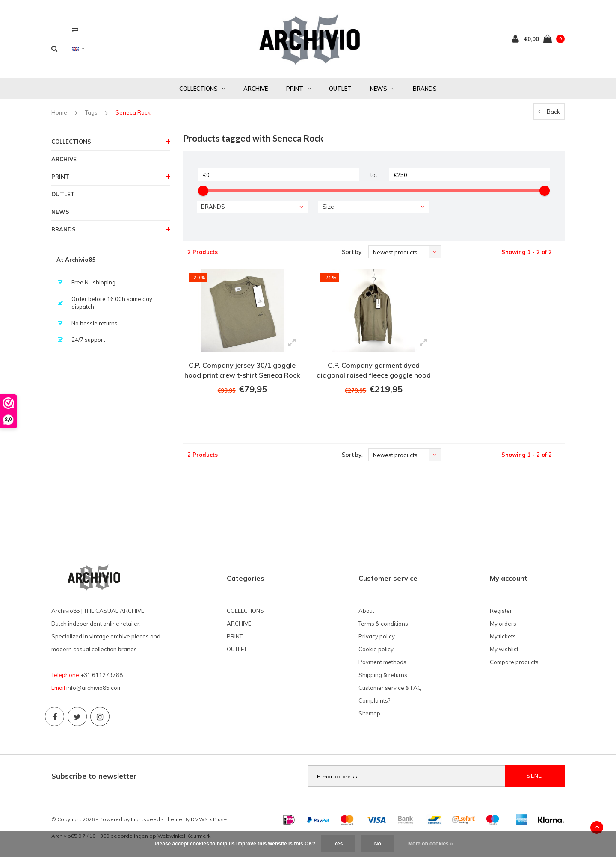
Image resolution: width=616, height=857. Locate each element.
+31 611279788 (102, 675)
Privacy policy (377, 636)
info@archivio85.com (94, 688)
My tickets (503, 636)
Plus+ (220, 819)
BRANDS (425, 89)
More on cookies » (431, 844)
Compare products (514, 662)
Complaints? (374, 700)
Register (501, 611)
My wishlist (504, 649)
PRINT (298, 89)
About (366, 611)
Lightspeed (145, 819)
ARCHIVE (256, 89)
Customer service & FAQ (390, 688)
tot (374, 175)
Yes (339, 844)
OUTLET (340, 89)
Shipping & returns (383, 675)
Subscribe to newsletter (94, 776)
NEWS (382, 89)
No (378, 844)
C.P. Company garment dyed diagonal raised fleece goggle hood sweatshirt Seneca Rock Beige (374, 371)
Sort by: (352, 252)
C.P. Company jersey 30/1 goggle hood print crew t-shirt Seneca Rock (242, 370)
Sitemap (369, 713)
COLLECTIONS (202, 89)
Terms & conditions (383, 624)
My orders (503, 624)
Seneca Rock (133, 112)
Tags (91, 112)
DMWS (199, 819)
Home (59, 112)
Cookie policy (376, 649)
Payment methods (382, 662)
